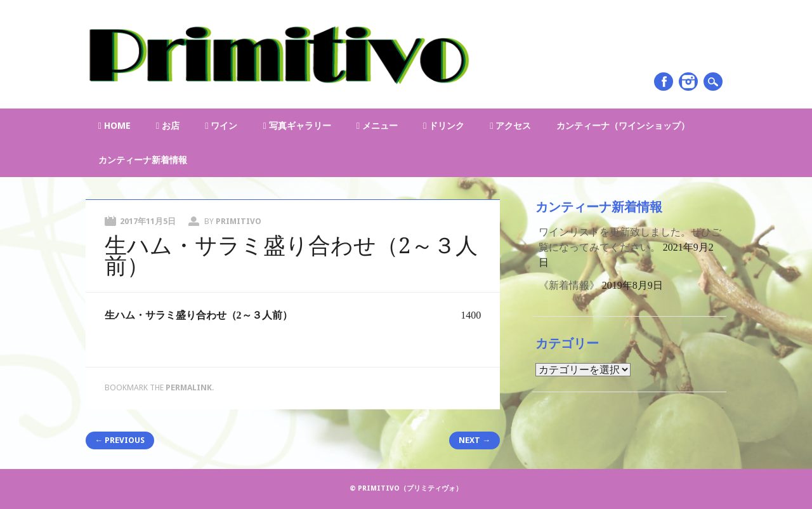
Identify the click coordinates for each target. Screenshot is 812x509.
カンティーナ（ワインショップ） (623, 126)
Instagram (688, 82)
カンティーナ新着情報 (143, 160)
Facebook (664, 82)
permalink (189, 387)
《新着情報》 (569, 285)
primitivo (239, 221)
